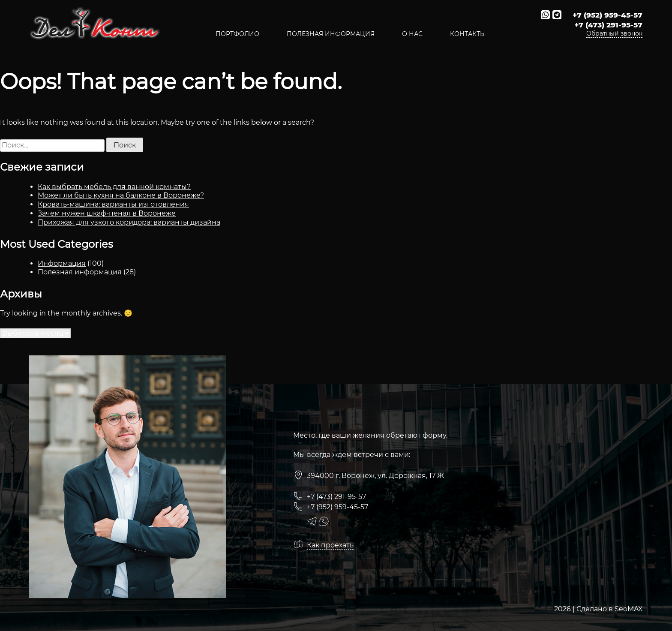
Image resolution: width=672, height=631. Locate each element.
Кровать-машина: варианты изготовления (113, 204)
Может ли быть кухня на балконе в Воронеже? (121, 195)
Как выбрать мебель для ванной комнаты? (114, 187)
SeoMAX (629, 609)
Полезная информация (80, 272)
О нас (412, 34)
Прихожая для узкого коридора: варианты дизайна (129, 222)
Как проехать (330, 545)
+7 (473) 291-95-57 (608, 25)
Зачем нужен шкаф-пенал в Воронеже (107, 213)
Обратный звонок (614, 33)
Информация (62, 263)
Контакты (468, 34)
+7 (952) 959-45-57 (607, 15)
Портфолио (237, 34)
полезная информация (331, 34)
